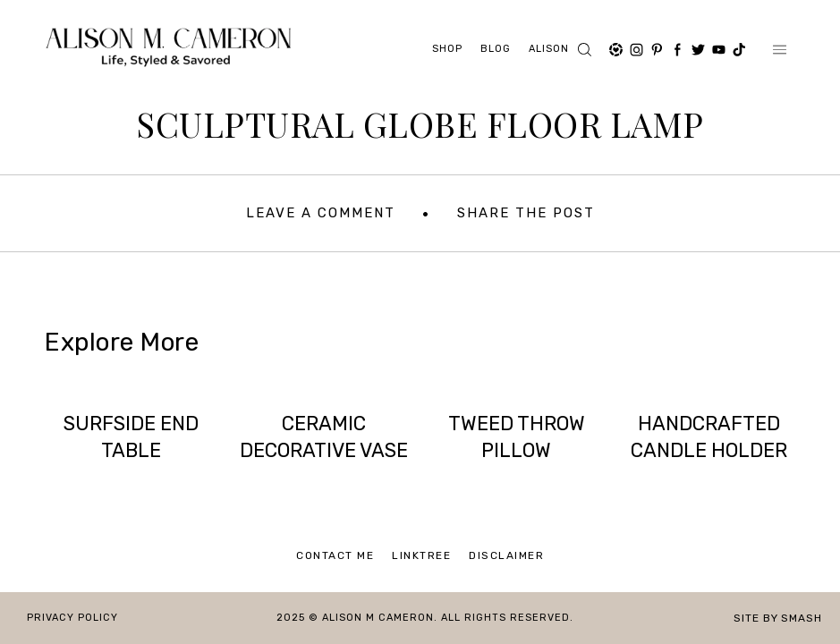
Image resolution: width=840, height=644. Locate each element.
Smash (802, 618)
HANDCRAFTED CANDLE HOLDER (709, 437)
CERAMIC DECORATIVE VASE (324, 437)
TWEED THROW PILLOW (517, 437)
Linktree (421, 555)
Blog (496, 49)
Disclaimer (506, 555)
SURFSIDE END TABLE (131, 437)
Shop (447, 49)
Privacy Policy (72, 618)
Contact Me (335, 555)
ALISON (549, 49)
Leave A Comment (321, 213)
